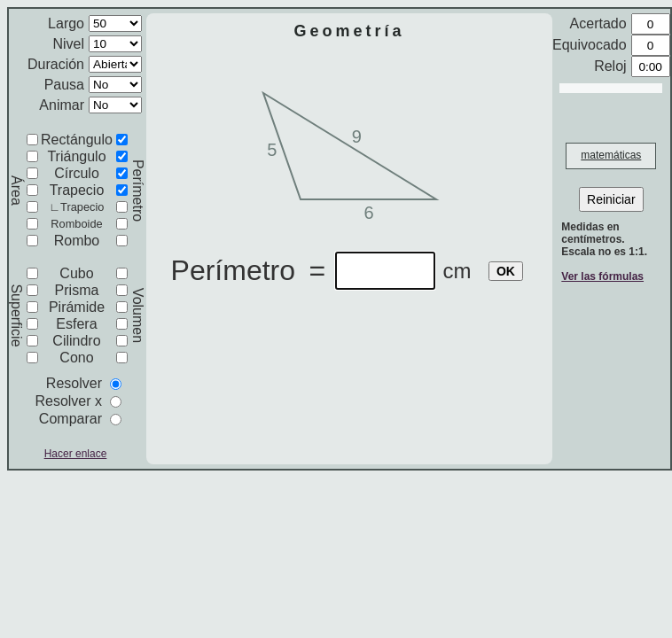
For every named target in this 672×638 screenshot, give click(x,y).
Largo (66, 23)
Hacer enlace (76, 454)
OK (506, 271)
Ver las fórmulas (602, 276)
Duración (56, 64)
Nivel (68, 44)
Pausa (64, 85)
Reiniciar (611, 199)
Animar (62, 105)
